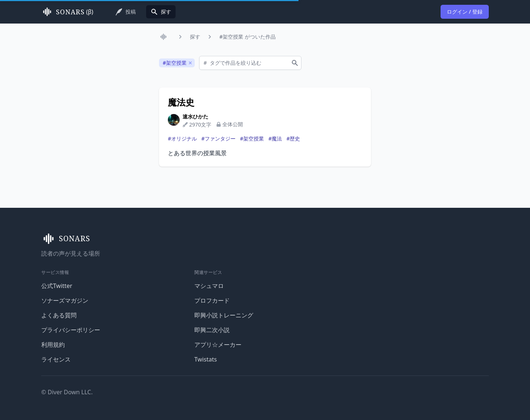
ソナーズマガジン (65, 300)
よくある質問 (59, 315)
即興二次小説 (212, 330)
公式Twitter (57, 286)
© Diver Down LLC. (67, 392)
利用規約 (53, 345)
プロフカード (212, 300)
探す (195, 37)
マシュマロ (209, 286)
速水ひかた (195, 116)
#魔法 (275, 138)
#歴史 (293, 138)
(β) (67, 12)
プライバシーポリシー (71, 330)
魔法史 (181, 102)
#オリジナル (182, 138)
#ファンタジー (218, 138)
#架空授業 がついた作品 (248, 37)
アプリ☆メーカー (218, 345)
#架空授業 (252, 138)
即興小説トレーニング (224, 315)
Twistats (206, 359)
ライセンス (56, 359)
